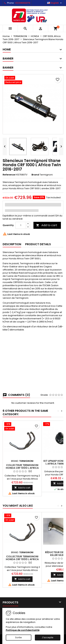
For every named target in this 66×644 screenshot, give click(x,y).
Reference (9, 175)
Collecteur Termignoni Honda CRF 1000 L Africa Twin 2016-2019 (22, 468)
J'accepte (48, 637)
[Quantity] (21, 225)
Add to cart (47, 225)
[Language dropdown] (55, 3)
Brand (35, 175)
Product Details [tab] (38, 244)
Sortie (18, 637)
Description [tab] (12, 244)
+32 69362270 (22, 3)
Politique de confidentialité (23, 630)
